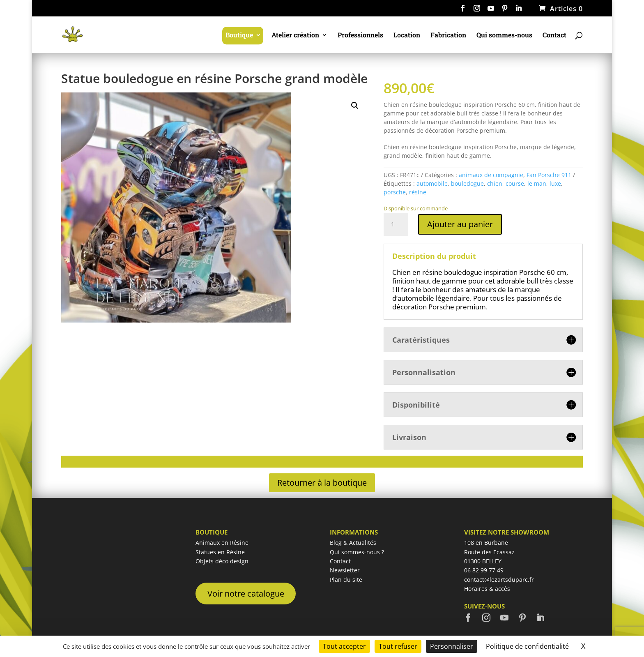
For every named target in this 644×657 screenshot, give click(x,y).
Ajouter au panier (460, 224)
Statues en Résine (220, 552)
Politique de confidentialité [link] (527, 646)
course (515, 183)
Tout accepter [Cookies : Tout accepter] (344, 646)
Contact (554, 36)
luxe (555, 183)
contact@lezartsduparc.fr (499, 580)
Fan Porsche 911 (549, 175)
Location (407, 36)
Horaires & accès (487, 589)
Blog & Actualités (353, 543)
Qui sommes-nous (504, 36)
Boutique (239, 36)
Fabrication (448, 36)
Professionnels (360, 36)
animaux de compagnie (491, 175)
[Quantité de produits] (396, 224)
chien (495, 183)
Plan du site (346, 580)
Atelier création (295, 36)
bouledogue (467, 183)
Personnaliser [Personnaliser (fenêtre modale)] (452, 646)
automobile (432, 183)
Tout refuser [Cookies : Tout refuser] (398, 646)
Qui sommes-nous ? (357, 552)
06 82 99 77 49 (484, 570)
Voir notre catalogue (246, 594)
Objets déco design (222, 561)
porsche (395, 192)
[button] (355, 106)
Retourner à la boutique (322, 483)
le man (537, 183)
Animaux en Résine (222, 543)
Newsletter (345, 570)
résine (418, 192)
